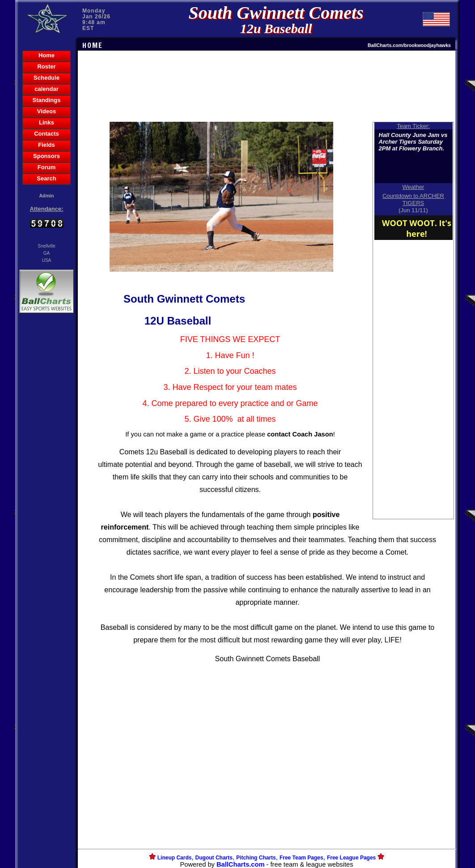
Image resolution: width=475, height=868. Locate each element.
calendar (46, 89)
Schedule (47, 78)
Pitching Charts (256, 858)
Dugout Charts (214, 858)
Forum (47, 167)
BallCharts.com (241, 864)
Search (46, 178)
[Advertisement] (47, 470)
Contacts (47, 134)
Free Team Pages (301, 858)
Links (47, 122)
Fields (47, 145)
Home (47, 55)
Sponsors (47, 156)
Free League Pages (351, 858)
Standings (47, 100)
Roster (46, 66)
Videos (47, 111)
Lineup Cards (175, 858)
